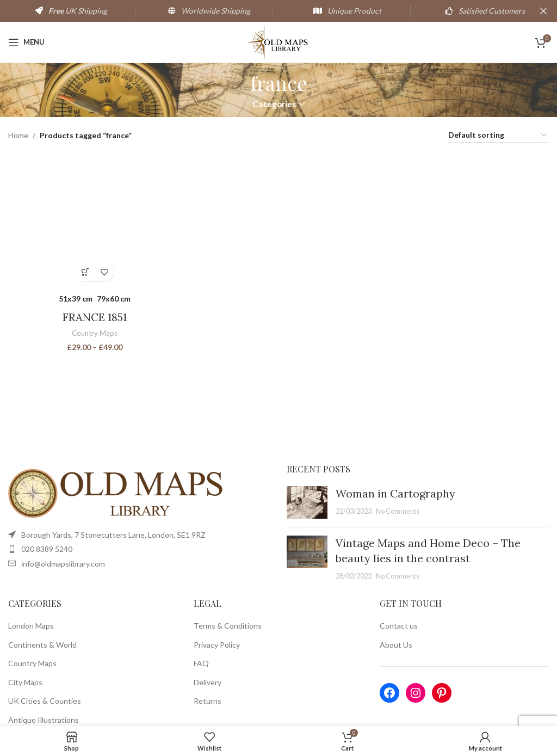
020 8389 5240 (47, 549)
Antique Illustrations (44, 720)
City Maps (25, 682)
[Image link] (117, 492)
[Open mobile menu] (26, 42)
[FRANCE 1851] (95, 220)
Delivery (208, 682)
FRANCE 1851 (95, 317)
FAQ (201, 663)
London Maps (31, 626)
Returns (208, 701)
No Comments (398, 511)
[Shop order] (498, 136)
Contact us (399, 626)
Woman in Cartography (395, 493)
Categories (274, 104)
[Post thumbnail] (307, 502)
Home (18, 135)
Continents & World (42, 645)
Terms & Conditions (228, 626)
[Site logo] (279, 41)
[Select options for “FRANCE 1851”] (85, 272)
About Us (396, 645)
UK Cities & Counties (45, 701)
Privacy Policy (217, 645)
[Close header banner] (543, 11)
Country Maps (95, 333)
